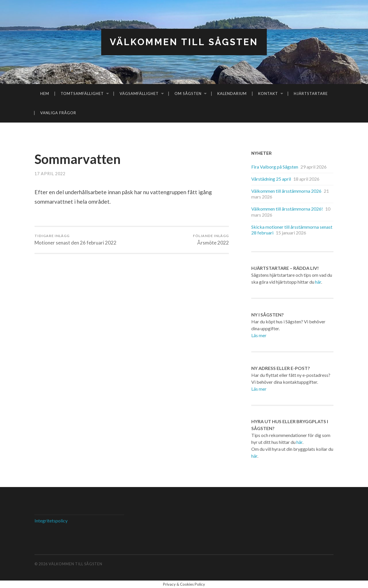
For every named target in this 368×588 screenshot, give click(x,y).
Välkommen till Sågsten (184, 42)
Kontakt (268, 93)
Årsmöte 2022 (211, 240)
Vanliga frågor (58, 113)
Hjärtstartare (311, 93)
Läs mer (259, 335)
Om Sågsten (188, 93)
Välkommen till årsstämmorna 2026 (286, 191)
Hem (45, 93)
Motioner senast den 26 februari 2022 (75, 240)
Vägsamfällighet (139, 93)
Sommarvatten (78, 159)
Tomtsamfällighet (82, 93)
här (318, 282)
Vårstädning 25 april (271, 179)
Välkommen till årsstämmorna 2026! (287, 209)
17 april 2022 (50, 174)
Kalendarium (232, 93)
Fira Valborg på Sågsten (275, 167)
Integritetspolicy (51, 521)
